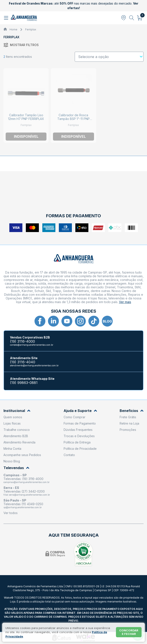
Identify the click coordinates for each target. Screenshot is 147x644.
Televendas (16, 468)
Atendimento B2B (16, 436)
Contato (69, 455)
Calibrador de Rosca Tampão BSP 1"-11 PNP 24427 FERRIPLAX (73, 119)
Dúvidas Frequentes (78, 430)
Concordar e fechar (129, 632)
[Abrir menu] (7, 18)
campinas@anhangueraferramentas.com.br (26, 482)
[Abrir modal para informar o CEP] (124, 18)
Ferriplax (31, 29)
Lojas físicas (12, 423)
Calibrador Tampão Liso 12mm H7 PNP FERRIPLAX (26, 117)
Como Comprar (74, 417)
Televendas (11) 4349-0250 (23, 504)
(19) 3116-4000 (22, 341)
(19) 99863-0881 (24, 383)
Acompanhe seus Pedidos (22, 455)
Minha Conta (12, 449)
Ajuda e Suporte (80, 411)
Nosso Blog (12, 461)
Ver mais (125, 302)
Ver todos (11, 513)
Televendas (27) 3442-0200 (24, 491)
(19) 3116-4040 (23, 362)
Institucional (17, 411)
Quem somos (13, 417)
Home (13, 29)
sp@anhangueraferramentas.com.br (23, 507)
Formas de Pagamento (80, 423)
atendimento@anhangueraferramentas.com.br (34, 365)
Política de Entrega (77, 442)
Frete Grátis (128, 417)
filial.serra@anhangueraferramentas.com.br (27, 495)
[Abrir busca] (132, 18)
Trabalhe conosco (17, 430)
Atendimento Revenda (19, 442)
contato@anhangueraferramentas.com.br (32, 345)
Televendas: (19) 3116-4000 (23, 479)
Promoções (128, 430)
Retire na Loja (129, 423)
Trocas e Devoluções (79, 436)
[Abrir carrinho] (140, 18)
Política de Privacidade (80, 449)
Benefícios (132, 411)
